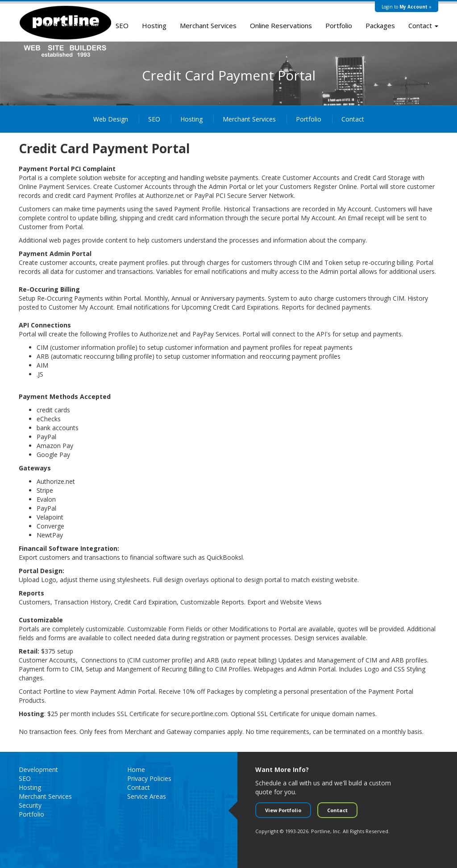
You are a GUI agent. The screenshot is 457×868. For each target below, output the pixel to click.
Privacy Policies (149, 778)
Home (136, 769)
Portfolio (339, 25)
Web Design (111, 119)
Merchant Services (208, 25)
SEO (122, 25)
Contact (423, 25)
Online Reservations (281, 25)
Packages (380, 25)
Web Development (73, 25)
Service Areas (147, 796)
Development (38, 769)
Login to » (407, 7)
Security (30, 805)
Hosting (154, 25)
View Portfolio (283, 810)
